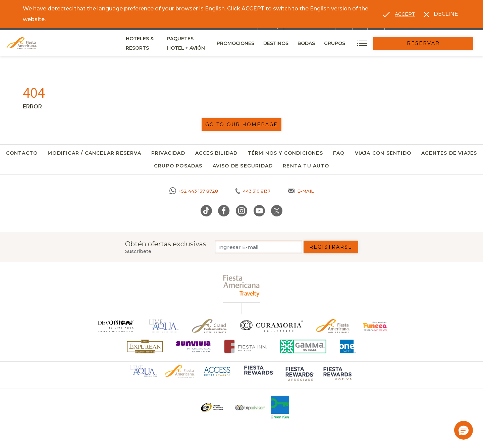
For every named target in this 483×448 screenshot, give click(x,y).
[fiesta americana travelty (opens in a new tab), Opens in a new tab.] (242, 286)
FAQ (339, 153)
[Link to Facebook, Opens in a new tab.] (224, 211)
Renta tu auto (306, 166)
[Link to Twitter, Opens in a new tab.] (277, 211)
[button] (464, 430)
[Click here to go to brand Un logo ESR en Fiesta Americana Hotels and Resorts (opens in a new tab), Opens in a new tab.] (212, 407)
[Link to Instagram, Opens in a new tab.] (242, 211)
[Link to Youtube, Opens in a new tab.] (259, 211)
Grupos (380, 43)
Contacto (22, 153)
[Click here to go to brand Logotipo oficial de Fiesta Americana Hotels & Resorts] (333, 326)
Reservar (446, 43)
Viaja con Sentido (383, 153)
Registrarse (331, 247)
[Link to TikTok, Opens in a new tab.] (206, 211)
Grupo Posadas (178, 166)
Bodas (352, 43)
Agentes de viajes (449, 153)
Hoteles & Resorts (152, 43)
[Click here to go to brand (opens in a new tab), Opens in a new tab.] (375, 326)
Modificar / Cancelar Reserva (94, 153)
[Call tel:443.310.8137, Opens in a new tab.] (253, 191)
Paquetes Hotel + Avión (220, 46)
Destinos (321, 43)
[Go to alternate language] (399, 14)
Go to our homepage (241, 125)
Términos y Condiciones (285, 153)
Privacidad (168, 153)
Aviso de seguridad (243, 166)
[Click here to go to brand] (115, 326)
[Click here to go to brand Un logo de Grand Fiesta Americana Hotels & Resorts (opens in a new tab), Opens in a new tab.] (209, 326)
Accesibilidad (217, 153)
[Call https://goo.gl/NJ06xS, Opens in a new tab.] (194, 191)
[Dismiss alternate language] (441, 14)
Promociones (281, 43)
